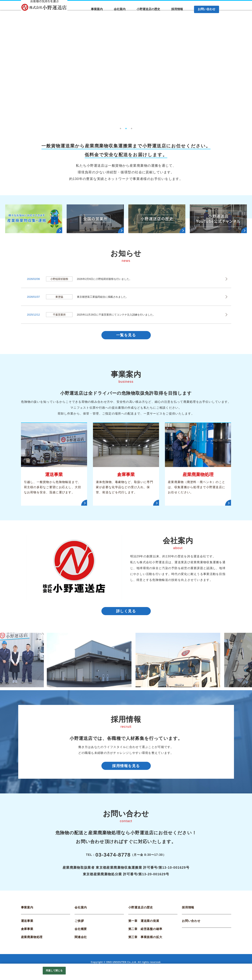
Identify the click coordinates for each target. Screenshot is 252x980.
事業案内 (27, 912)
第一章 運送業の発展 (144, 926)
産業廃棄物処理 (32, 942)
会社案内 (81, 912)
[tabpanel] (126, 72)
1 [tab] (121, 128)
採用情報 (188, 912)
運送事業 (27, 926)
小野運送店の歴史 (141, 912)
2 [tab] (126, 128)
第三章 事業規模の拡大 (145, 942)
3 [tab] (132, 128)
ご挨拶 (79, 926)
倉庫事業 (27, 934)
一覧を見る (126, 336)
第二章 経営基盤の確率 (145, 934)
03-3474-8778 (113, 860)
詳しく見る (126, 613)
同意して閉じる (54, 971)
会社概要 (81, 934)
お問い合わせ (191, 926)
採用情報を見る (126, 770)
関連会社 (81, 942)
